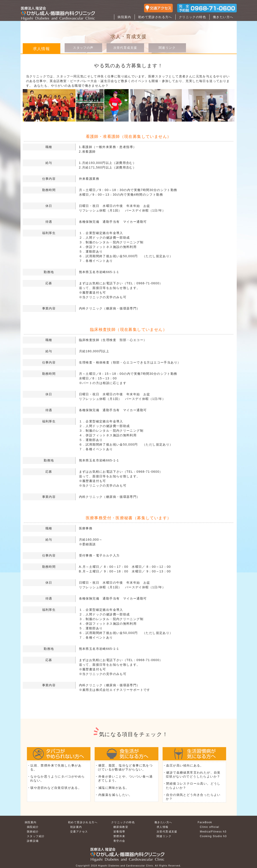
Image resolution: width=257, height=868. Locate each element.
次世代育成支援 (125, 48)
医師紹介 (33, 832)
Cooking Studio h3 (213, 836)
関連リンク (167, 48)
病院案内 (124, 17)
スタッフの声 (83, 48)
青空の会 (119, 841)
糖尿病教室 (121, 827)
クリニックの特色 (192, 17)
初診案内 (76, 827)
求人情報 (163, 827)
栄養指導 (119, 832)
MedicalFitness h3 (213, 832)
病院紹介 (33, 827)
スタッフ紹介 (36, 836)
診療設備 (33, 841)
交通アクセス (79, 832)
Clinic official (209, 827)
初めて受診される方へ (155, 17)
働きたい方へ (223, 17)
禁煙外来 (119, 836)
